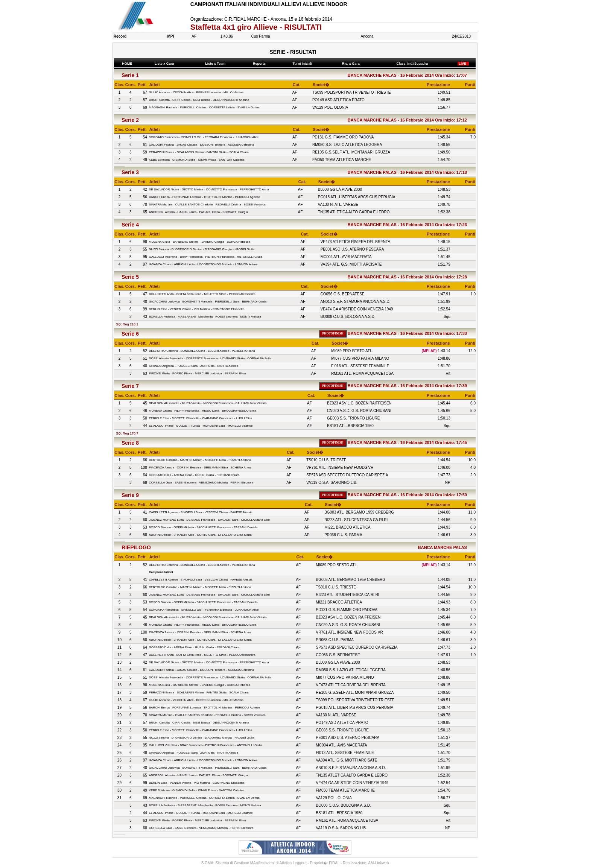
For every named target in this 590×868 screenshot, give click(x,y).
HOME (127, 64)
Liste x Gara (165, 64)
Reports (260, 64)
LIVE (463, 64)
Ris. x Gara (352, 64)
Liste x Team (216, 64)
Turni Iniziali (303, 64)
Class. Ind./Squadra (413, 64)
